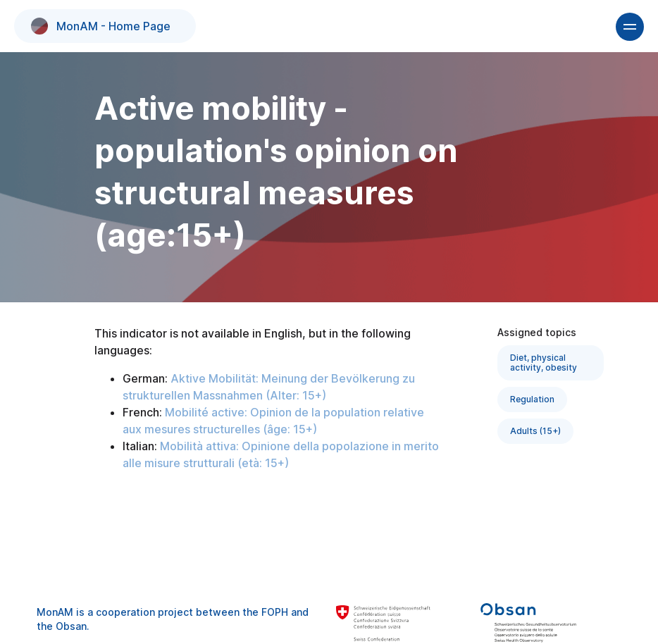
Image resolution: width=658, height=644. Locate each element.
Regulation (532, 399)
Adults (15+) (535, 431)
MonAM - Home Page (101, 26)
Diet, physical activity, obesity (544, 363)
